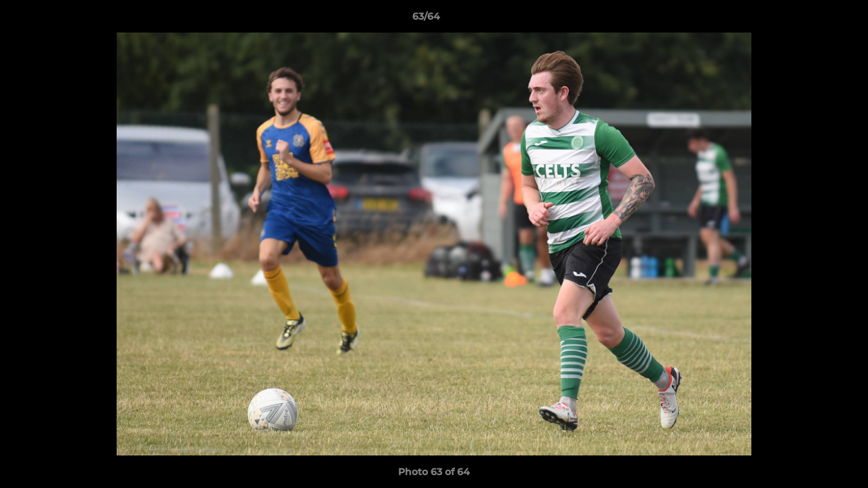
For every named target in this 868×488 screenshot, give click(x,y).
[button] (811, 20)
